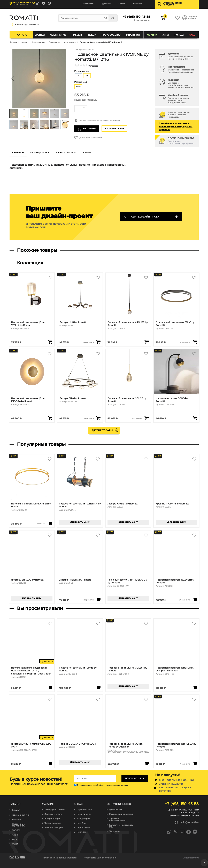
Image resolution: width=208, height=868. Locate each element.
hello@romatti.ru (187, 822)
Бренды (40, 35)
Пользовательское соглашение (99, 858)
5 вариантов (88, 600)
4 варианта (89, 342)
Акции (15, 835)
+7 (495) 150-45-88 (136, 17)
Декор (92, 35)
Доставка (106, 4)
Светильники (59, 35)
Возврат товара (52, 819)
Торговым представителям (117, 819)
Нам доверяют (84, 819)
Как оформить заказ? (55, 810)
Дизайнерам (88, 4)
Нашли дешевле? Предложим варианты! (97, 121)
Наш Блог (82, 823)
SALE (192, 35)
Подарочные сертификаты (19, 825)
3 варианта (89, 418)
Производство (111, 35)
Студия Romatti (84, 810)
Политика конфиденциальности (59, 858)
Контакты (137, 4)
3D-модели (115, 831)
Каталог (23, 35)
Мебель (78, 35)
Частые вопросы (53, 823)
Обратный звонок (142, 20)
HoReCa (179, 35)
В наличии (133, 35)
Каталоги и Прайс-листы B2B (121, 826)
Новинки (151, 35)
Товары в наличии (21, 815)
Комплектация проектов (121, 814)
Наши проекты (84, 814)
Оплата (122, 4)
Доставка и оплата (53, 814)
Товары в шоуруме (54, 828)
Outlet (15, 844)
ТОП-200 (16, 830)
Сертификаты (84, 828)
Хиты (166, 35)
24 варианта (184, 600)
